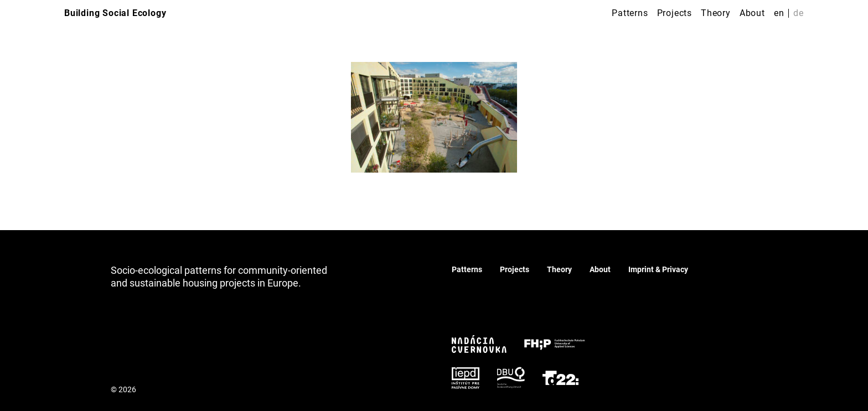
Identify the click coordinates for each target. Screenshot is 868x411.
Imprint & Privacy (658, 269)
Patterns (630, 13)
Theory (716, 13)
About (752, 13)
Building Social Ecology (115, 13)
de (799, 13)
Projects (675, 13)
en (779, 13)
